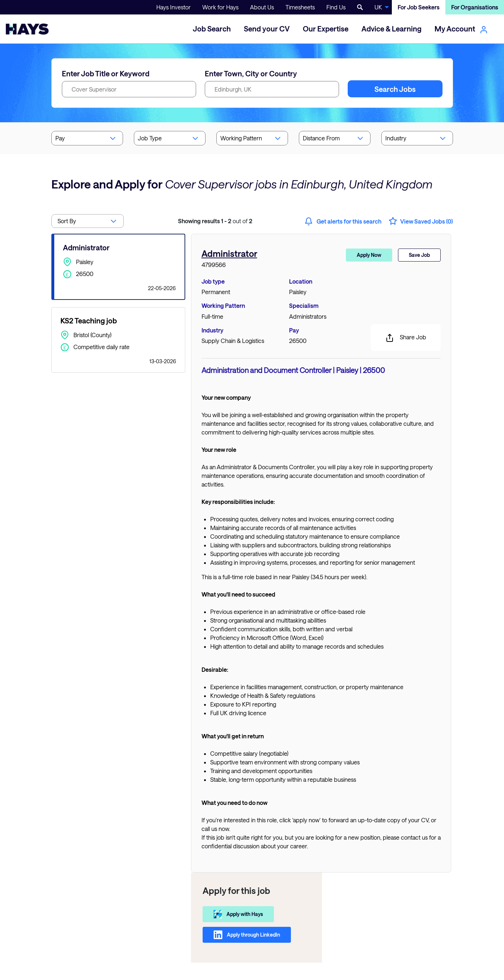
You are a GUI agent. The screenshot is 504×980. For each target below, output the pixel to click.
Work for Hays (220, 7)
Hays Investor (173, 7)
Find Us (336, 7)
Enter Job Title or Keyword (106, 73)
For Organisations (475, 7)
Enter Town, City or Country (251, 73)
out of (215, 221)
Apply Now (369, 255)
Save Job (419, 255)
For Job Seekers (419, 7)
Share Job (406, 338)
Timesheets (300, 7)
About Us (262, 7)
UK (378, 7)
